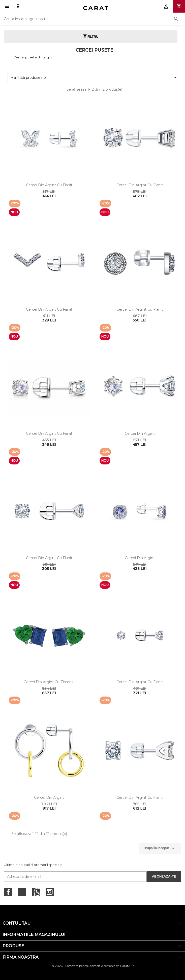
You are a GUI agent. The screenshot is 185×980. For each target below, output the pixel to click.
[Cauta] (92, 19)
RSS (36, 892)
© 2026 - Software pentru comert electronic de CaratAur (93, 966)
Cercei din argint (140, 433)
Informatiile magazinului (34, 935)
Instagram (50, 892)
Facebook (8, 892)
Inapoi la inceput (160, 848)
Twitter (22, 892)
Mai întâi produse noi (94, 78)
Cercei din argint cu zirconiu (49, 682)
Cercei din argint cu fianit (49, 185)
